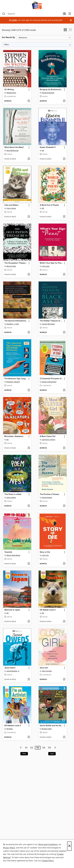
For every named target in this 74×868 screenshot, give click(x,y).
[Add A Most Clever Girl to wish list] (64, 448)
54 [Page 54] (44, 748)
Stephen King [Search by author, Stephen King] (11, 93)
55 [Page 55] (50, 748)
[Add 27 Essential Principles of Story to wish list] (64, 390)
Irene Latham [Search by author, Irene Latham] (11, 498)
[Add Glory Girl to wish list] (64, 680)
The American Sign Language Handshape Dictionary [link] (16, 379)
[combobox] (32, 14)
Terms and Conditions (48, 844)
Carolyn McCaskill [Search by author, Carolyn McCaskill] (48, 324)
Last (52, 754)
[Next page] (55, 748)
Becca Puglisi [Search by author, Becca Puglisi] (11, 266)
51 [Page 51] (26, 748)
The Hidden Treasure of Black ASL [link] (51, 321)
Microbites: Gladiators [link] (14, 436)
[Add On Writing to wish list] (29, 101)
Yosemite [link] (8, 552)
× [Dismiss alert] (71, 20)
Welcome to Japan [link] (12, 610)
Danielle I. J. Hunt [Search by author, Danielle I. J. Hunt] (13, 324)
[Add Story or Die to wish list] (64, 564)
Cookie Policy (48, 861)
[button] (65, 31)
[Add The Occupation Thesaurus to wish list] (29, 275)
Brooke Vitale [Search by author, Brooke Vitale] (47, 729)
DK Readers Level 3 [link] (13, 726)
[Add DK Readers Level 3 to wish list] (29, 737)
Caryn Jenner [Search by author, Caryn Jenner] (11, 208)
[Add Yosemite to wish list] (29, 564)
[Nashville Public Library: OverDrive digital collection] (37, 5)
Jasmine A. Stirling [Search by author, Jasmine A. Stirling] (49, 440)
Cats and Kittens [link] (11, 205)
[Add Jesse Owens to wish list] (29, 680)
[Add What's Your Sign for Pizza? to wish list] (64, 275)
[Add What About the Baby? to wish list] (29, 159)
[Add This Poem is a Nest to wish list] (29, 506)
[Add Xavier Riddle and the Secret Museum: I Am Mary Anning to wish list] (64, 737)
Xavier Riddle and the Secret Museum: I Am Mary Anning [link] (51, 726)
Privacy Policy (9, 848)
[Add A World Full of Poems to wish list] (64, 217)
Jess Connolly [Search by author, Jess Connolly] (47, 671)
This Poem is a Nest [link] (13, 494)
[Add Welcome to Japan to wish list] (29, 622)
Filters (6, 45)
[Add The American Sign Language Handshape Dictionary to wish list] (29, 390)
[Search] (4, 14)
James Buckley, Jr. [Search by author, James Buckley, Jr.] (13, 671)
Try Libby (13, 20)
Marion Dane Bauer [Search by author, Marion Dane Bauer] (13, 555)
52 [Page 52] (32, 748)
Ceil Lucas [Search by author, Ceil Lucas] (46, 266)
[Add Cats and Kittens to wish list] (29, 217)
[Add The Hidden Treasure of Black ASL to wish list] (64, 333)
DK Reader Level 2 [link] (48, 610)
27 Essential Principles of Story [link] (51, 379)
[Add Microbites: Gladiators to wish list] (29, 448)
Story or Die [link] (45, 552)
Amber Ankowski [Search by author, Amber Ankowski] (48, 93)
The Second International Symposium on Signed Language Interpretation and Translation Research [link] (16, 321)
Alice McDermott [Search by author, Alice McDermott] (12, 151)
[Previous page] (21, 748)
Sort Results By (8, 37)
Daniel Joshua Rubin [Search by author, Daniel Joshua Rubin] (49, 382)
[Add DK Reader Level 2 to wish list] (64, 622)
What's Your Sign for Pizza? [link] (51, 263)
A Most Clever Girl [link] (48, 436)
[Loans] (65, 14)
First (24, 754)
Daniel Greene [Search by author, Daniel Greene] (47, 498)
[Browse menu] (70, 14)
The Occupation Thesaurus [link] (16, 263)
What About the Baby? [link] (14, 147)
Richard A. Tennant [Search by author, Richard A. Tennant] (13, 382)
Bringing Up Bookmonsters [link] (51, 90)
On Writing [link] (9, 90)
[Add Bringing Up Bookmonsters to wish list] (64, 101)
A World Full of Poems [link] (49, 205)
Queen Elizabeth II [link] (48, 147)
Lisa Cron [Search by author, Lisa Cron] (45, 555)
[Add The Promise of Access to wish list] (64, 506)
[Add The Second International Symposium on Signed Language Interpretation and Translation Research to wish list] (29, 333)
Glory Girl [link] (44, 668)
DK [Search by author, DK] (43, 151)
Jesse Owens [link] (10, 668)
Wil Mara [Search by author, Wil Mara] (10, 729)
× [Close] (69, 846)
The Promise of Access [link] (49, 494)
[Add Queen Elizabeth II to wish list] (64, 159)
